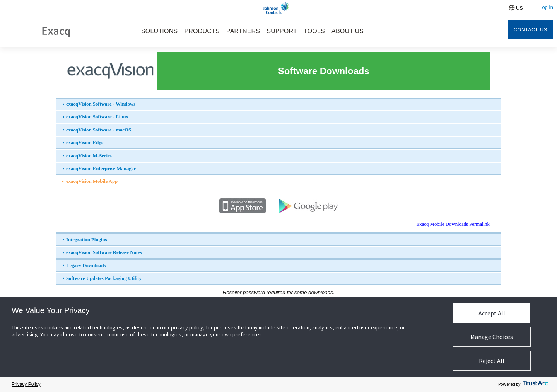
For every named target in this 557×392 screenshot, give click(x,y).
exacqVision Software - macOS (99, 130)
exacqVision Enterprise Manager (101, 169)
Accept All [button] (492, 313)
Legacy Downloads (86, 266)
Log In (546, 7)
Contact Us (531, 30)
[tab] (278, 104)
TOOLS (314, 31)
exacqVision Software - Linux (97, 117)
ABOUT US (348, 31)
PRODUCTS (202, 31)
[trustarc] (535, 384)
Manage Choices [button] (492, 337)
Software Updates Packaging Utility (104, 278)
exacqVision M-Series (89, 156)
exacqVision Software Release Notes (104, 252)
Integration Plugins (87, 240)
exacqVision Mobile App (92, 181)
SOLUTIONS (159, 31)
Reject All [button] (492, 361)
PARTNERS (243, 31)
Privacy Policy (26, 384)
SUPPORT (282, 31)
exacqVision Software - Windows (101, 104)
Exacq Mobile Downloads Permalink (453, 224)
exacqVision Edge (85, 143)
